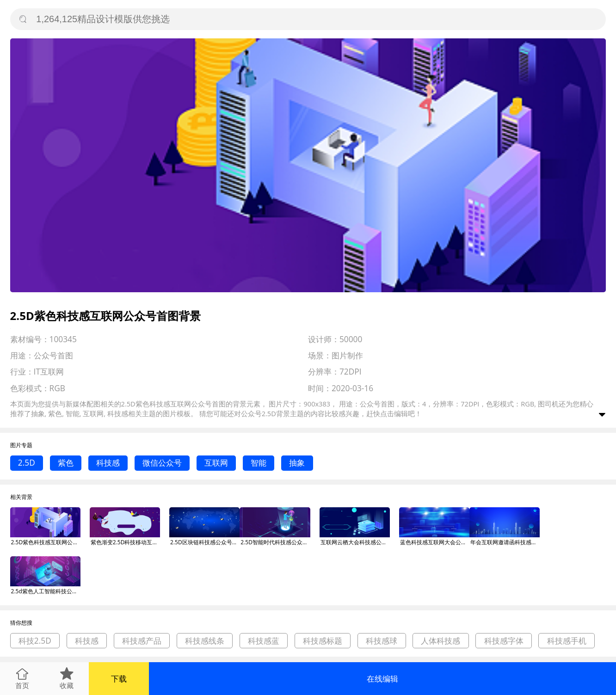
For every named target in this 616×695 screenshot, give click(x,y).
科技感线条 (205, 641)
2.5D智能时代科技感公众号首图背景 (275, 542)
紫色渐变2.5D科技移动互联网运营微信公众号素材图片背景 (125, 542)
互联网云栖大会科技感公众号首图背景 (355, 542)
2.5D (27, 463)
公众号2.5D (259, 413)
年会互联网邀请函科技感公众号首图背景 (505, 542)
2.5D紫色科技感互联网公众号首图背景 (46, 542)
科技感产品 (142, 641)
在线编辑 (382, 679)
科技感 (108, 463)
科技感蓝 (264, 641)
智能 (259, 463)
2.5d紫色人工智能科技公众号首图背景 (46, 591)
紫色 (66, 463)
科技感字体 (504, 641)
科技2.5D (35, 641)
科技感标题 (323, 641)
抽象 (297, 463)
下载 (119, 679)
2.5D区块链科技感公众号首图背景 (205, 542)
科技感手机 (567, 641)
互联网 (216, 463)
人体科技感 (440, 641)
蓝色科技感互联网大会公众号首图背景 (435, 542)
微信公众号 (162, 463)
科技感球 (382, 641)
